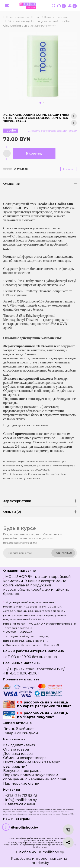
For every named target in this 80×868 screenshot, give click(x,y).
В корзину (34, 153)
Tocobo (10, 131)
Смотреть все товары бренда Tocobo (52, 131)
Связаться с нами (21, 804)
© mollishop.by (51, 852)
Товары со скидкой (21, 733)
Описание (12, 184)
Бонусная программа (22, 771)
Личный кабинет (19, 729)
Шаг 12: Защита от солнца (51, 17)
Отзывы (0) (12, 512)
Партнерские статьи (21, 783)
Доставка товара (18, 754)
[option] (43, 66)
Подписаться (63, 553)
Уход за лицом (19, 17)
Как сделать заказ (19, 745)
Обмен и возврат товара (25, 758)
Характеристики (17, 501)
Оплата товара (16, 749)
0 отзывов (21, 169)
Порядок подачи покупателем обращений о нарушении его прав (35, 777)
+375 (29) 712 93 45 (21, 796)
